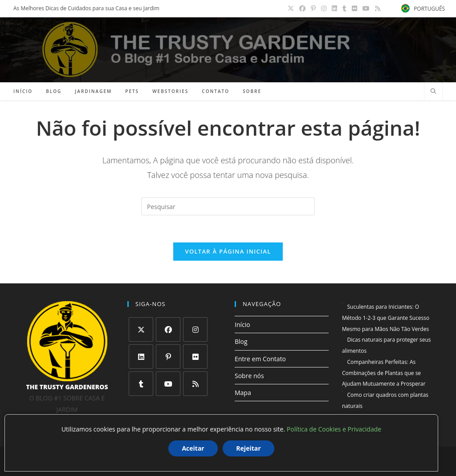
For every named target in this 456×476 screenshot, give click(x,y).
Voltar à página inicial (228, 251)
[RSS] (195, 384)
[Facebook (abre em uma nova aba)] (302, 8)
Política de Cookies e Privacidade (334, 429)
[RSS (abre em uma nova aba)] (376, 8)
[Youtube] (168, 384)
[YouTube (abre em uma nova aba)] (366, 8)
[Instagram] (195, 329)
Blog (241, 341)
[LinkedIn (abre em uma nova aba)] (334, 8)
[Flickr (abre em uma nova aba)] (354, 8)
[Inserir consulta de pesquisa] (228, 206)
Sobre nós (249, 376)
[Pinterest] (168, 357)
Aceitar (193, 448)
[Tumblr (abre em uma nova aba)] (344, 8)
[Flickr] (195, 357)
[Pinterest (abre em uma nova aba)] (313, 8)
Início (242, 325)
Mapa (243, 393)
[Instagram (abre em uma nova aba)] (324, 8)
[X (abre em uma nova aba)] (291, 8)
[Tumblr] (141, 384)
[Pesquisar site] (433, 92)
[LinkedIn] (141, 357)
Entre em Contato (260, 359)
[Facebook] (168, 329)
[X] (141, 329)
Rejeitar (248, 448)
